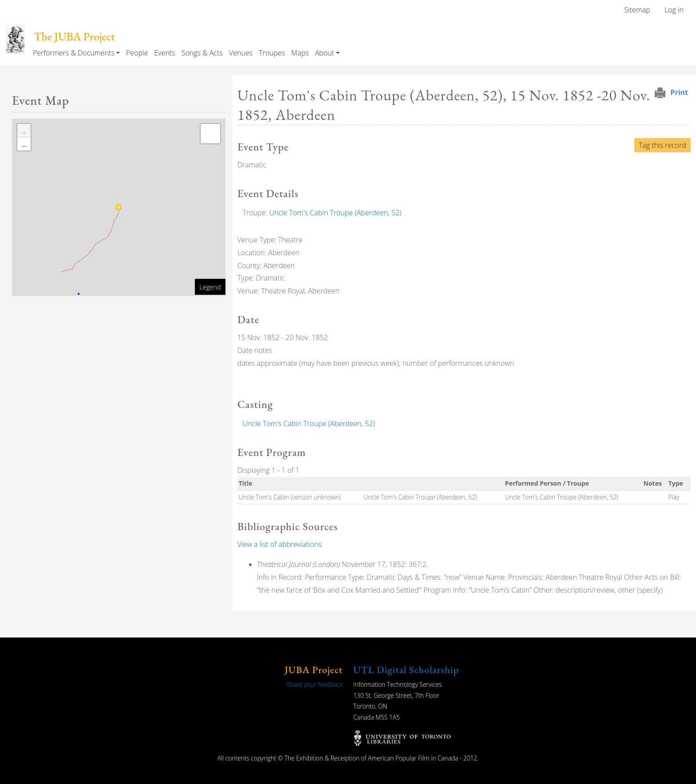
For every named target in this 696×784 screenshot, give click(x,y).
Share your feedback (315, 684)
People (137, 53)
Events (164, 53)
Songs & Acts (202, 53)
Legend (210, 287)
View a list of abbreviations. (281, 544)
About (324, 53)
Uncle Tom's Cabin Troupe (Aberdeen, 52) (335, 213)
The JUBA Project (74, 37)
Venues (241, 53)
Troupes (272, 53)
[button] (24, 131)
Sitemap (637, 10)
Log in (674, 10)
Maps (300, 53)
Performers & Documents (74, 53)
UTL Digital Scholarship (406, 670)
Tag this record (662, 145)
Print (679, 92)
